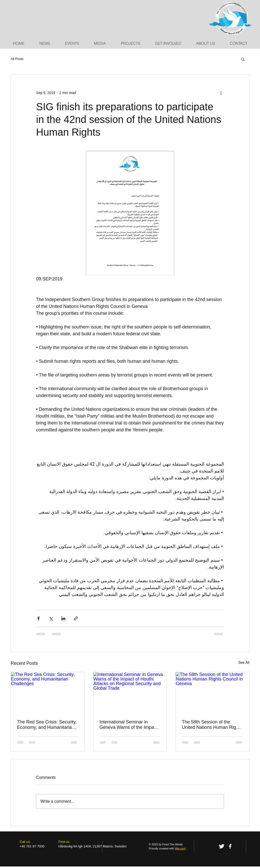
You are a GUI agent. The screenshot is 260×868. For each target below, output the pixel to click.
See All (244, 662)
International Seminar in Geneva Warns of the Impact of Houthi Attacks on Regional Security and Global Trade (129, 725)
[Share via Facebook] (38, 618)
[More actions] (221, 93)
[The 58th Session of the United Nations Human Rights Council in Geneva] (212, 693)
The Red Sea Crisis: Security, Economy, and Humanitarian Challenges (47, 725)
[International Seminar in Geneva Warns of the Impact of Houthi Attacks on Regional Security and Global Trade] (130, 693)
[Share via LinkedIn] (63, 618)
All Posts (17, 59)
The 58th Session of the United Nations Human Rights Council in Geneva (212, 725)
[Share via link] (76, 618)
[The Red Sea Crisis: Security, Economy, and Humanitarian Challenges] (48, 693)
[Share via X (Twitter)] (51, 618)
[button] (243, 59)
